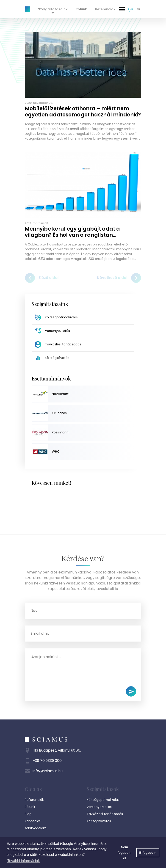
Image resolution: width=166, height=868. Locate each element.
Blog (28, 814)
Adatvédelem (36, 828)
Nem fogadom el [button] (124, 853)
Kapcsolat (33, 821)
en (138, 9)
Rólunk (81, 9)
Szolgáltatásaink (53, 9)
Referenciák (105, 9)
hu (131, 9)
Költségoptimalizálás (103, 800)
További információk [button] (24, 861)
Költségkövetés (99, 821)
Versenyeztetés (99, 807)
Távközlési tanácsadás (105, 814)
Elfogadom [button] (148, 853)
